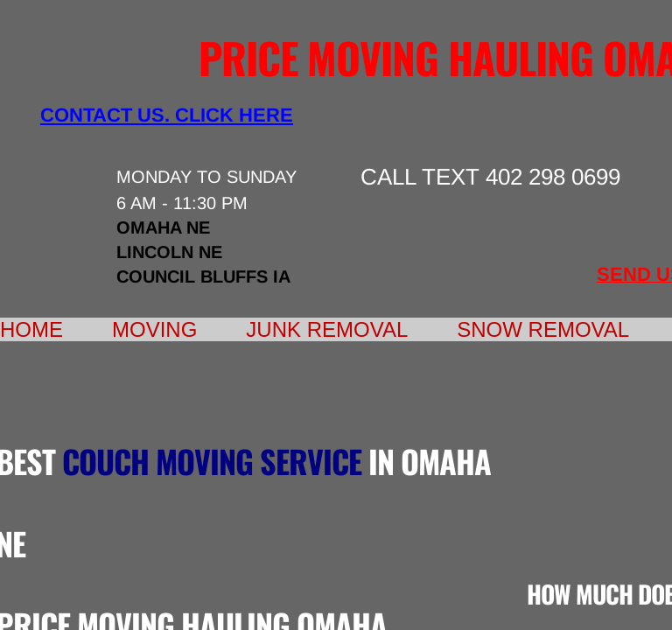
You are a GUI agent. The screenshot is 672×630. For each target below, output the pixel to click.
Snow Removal (543, 329)
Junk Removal (327, 329)
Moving (154, 329)
